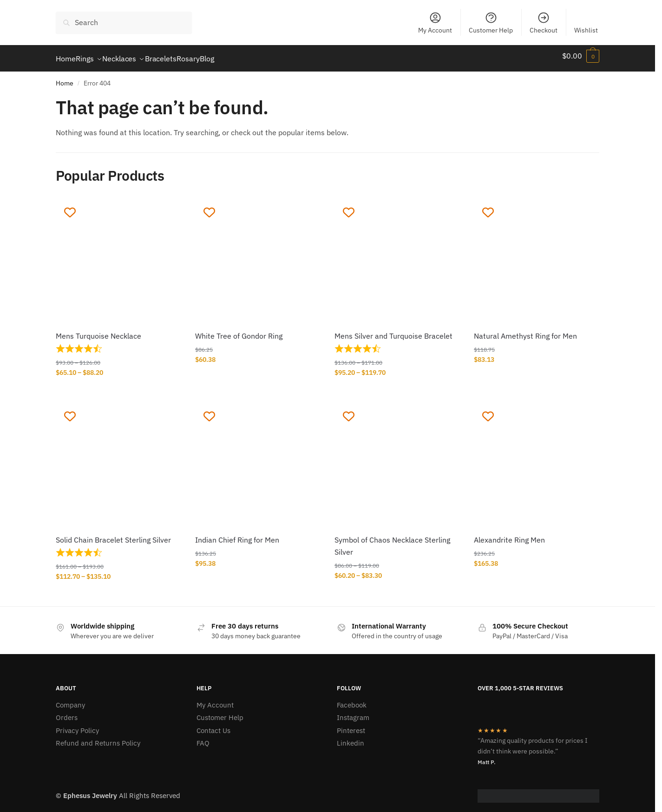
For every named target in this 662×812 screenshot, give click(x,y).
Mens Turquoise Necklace (98, 330)
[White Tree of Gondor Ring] (258, 255)
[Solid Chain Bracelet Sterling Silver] (118, 459)
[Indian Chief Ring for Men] (258, 459)
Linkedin (351, 737)
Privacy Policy (77, 725)
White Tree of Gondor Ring (239, 330)
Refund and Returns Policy (98, 737)
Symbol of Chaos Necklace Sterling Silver (392, 540)
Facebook (352, 699)
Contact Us (213, 725)
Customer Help (491, 23)
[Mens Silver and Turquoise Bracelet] (397, 255)
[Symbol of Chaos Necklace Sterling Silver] (397, 459)
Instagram (353, 712)
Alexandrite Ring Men (509, 534)
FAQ (203, 737)
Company (70, 699)
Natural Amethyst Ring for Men (525, 330)
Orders (67, 712)
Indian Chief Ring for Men (237, 534)
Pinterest (351, 725)
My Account (435, 23)
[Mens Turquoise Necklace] (118, 255)
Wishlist (586, 30)
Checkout (544, 23)
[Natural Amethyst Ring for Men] (537, 255)
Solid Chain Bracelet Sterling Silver (113, 534)
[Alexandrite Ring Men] (537, 459)
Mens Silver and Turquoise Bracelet (393, 330)
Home (65, 78)
